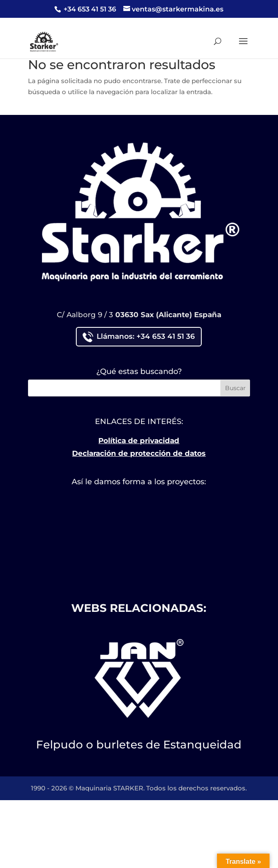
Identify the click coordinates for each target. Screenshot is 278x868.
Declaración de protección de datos (139, 453)
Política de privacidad (139, 441)
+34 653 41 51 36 (89, 9)
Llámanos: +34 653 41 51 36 (139, 337)
